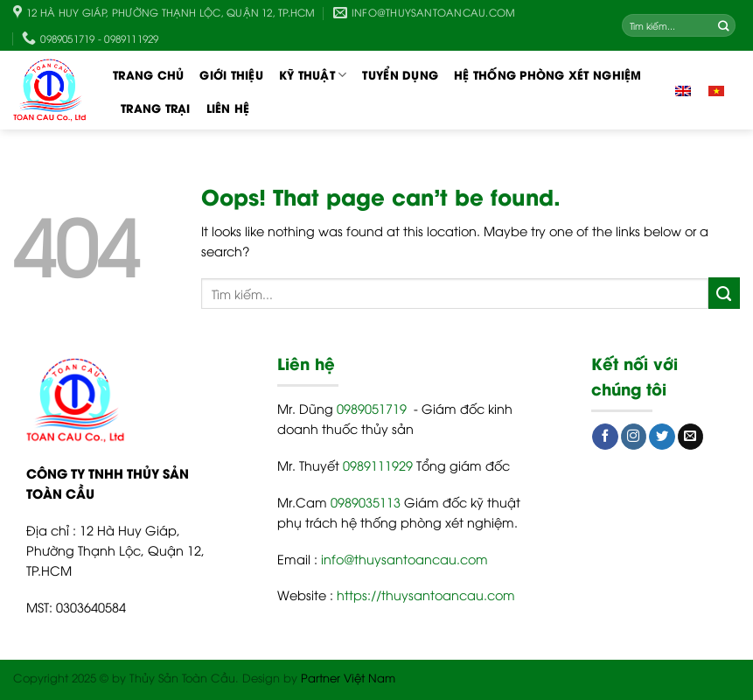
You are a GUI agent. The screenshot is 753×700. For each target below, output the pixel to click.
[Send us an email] (691, 437)
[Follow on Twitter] (662, 437)
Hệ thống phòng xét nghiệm (547, 74)
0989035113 (366, 502)
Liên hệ (228, 107)
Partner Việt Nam (348, 677)
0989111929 (378, 465)
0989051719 (372, 408)
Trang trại (156, 107)
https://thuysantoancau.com (426, 595)
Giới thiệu (231, 74)
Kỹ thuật (313, 74)
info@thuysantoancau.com (404, 559)
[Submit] (724, 26)
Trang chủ (148, 74)
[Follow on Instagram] (634, 437)
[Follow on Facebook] (605, 437)
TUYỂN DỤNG (400, 74)
